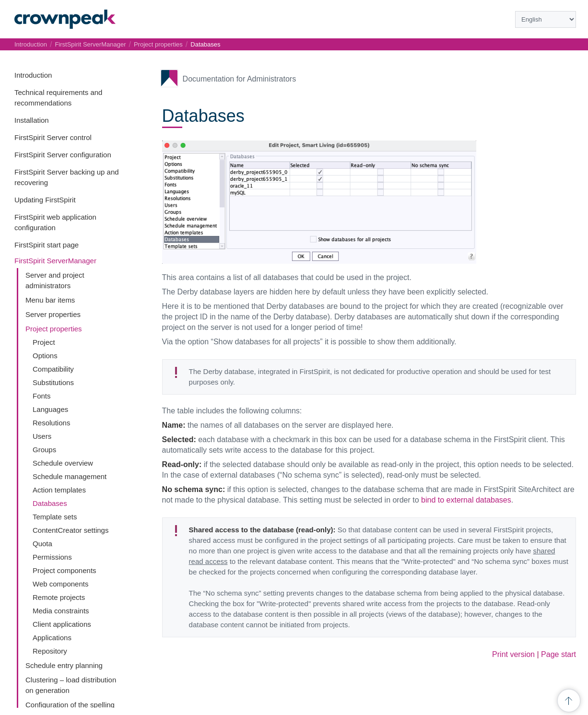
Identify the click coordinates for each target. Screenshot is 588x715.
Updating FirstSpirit (45, 200)
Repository (50, 651)
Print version (513, 654)
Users (42, 436)
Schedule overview (63, 463)
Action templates (59, 490)
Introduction (33, 75)
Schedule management (70, 476)
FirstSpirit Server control (53, 137)
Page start (559, 654)
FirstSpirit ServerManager (55, 261)
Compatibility (53, 369)
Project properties (54, 329)
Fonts (42, 396)
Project (44, 342)
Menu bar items (50, 300)
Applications (52, 638)
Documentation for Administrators (240, 79)
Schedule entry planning (64, 665)
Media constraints (61, 611)
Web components (60, 584)
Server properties (53, 314)
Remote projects (59, 597)
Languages (50, 409)
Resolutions (51, 423)
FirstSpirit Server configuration (63, 155)
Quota (42, 544)
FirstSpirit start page (47, 245)
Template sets (55, 517)
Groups (44, 450)
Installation (32, 120)
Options (45, 356)
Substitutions (53, 382)
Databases (50, 503)
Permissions (52, 557)
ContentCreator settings (71, 530)
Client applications (62, 624)
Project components (65, 570)
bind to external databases (466, 500)
